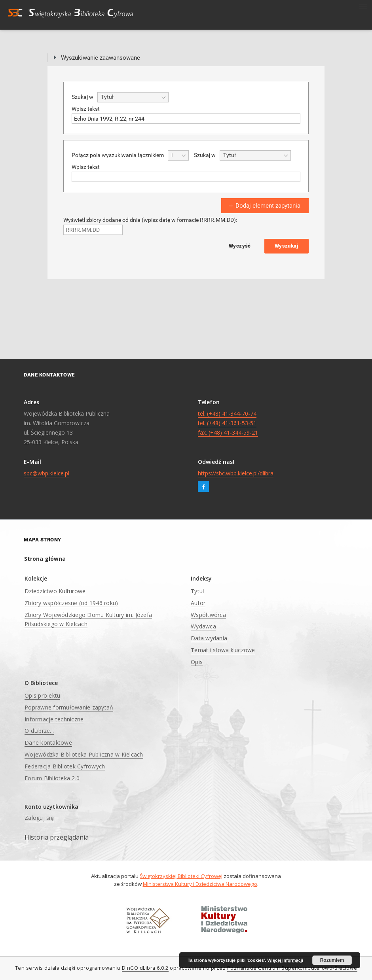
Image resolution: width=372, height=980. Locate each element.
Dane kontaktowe (48, 743)
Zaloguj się (39, 818)
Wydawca (203, 626)
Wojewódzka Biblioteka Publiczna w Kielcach (84, 754)
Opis (197, 662)
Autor (198, 603)
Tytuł (197, 591)
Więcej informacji (285, 960)
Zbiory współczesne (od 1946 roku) (71, 603)
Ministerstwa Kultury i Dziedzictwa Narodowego (200, 884)
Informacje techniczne (54, 719)
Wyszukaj (287, 246)
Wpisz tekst (86, 109)
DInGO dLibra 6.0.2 (145, 968)
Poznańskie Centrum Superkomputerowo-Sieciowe (292, 968)
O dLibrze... (39, 731)
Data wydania (209, 638)
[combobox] (133, 97)
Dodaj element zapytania (264, 206)
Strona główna (45, 559)
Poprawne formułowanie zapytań (69, 707)
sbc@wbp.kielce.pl (46, 473)
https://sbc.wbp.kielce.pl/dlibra (236, 473)
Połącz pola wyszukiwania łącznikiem (118, 155)
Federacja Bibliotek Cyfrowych (65, 766)
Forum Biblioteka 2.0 (52, 778)
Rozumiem (332, 960)
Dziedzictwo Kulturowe (55, 591)
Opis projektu (42, 695)
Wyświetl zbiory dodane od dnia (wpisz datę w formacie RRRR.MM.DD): (150, 220)
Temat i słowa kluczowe (223, 650)
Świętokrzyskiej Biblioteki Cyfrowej (181, 876)
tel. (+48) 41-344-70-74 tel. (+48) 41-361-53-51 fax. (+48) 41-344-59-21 (228, 423)
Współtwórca (208, 615)
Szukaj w (83, 97)
